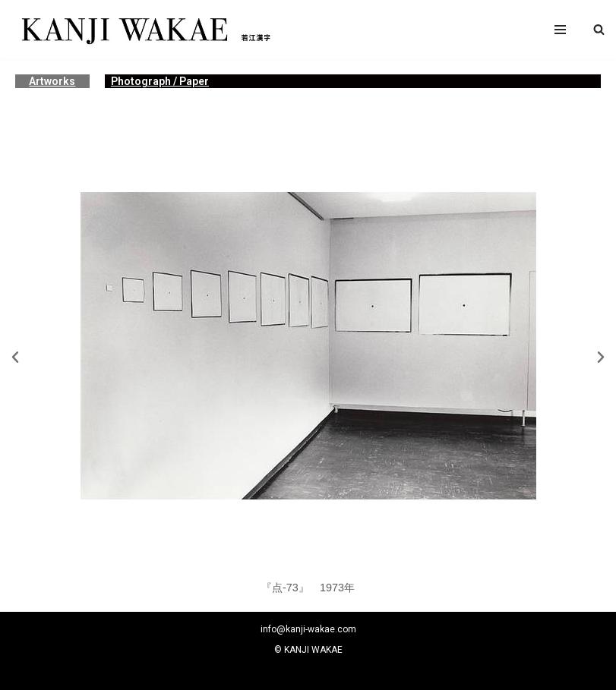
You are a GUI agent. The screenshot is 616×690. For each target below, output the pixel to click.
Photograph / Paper (160, 81)
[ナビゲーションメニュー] (560, 30)
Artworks (52, 81)
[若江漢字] (144, 30)
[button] (599, 29)
